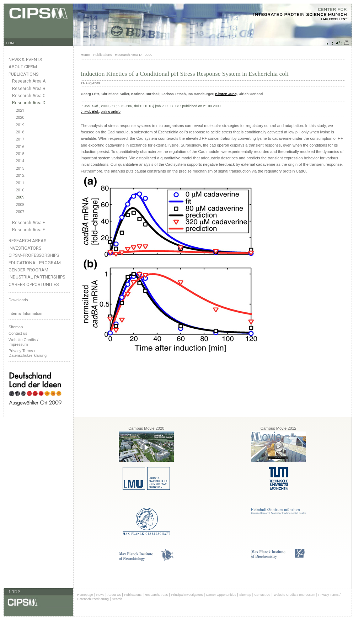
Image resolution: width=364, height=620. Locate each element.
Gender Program (28, 270)
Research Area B (29, 89)
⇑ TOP (14, 592)
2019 (20, 125)
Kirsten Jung (226, 94)
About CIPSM (23, 67)
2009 (20, 197)
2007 (20, 212)
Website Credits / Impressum (295, 595)
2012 (20, 176)
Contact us (18, 333)
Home (85, 55)
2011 (20, 183)
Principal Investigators (187, 595)
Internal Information (25, 313)
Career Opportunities (34, 284)
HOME (11, 43)
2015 (20, 154)
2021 (20, 110)
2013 (20, 168)
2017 (20, 139)
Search (117, 599)
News (100, 595)
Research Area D (29, 103)
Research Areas (27, 241)
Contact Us (262, 595)
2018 (20, 132)
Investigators (25, 248)
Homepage (85, 595)
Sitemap (16, 327)
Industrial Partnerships (37, 277)
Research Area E (29, 223)
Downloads (18, 300)
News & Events (25, 60)
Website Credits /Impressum (23, 342)
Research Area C (29, 96)
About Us (114, 595)
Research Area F (29, 230)
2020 (20, 118)
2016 (20, 147)
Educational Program (35, 263)
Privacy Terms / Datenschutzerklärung (28, 353)
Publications (23, 74)
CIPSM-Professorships (34, 255)
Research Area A (29, 81)
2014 (20, 161)
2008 (20, 205)
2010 (20, 190)
